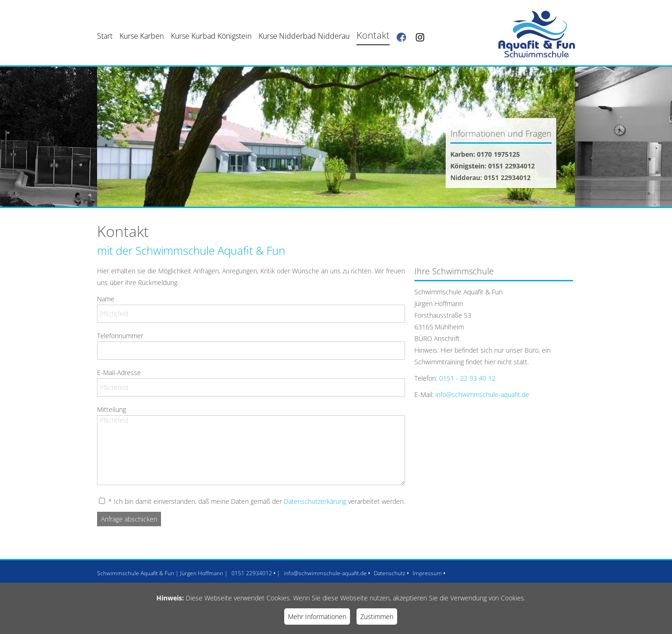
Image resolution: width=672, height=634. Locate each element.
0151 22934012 (252, 573)
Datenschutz (390, 573)
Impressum (427, 573)
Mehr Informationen (317, 617)
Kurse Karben (142, 36)
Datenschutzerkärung (315, 501)
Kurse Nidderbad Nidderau (304, 36)
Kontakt (373, 35)
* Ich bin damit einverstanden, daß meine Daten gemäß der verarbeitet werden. (256, 501)
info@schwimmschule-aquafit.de (482, 394)
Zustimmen (377, 617)
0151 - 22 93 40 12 (467, 378)
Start (105, 36)
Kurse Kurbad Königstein (211, 36)
